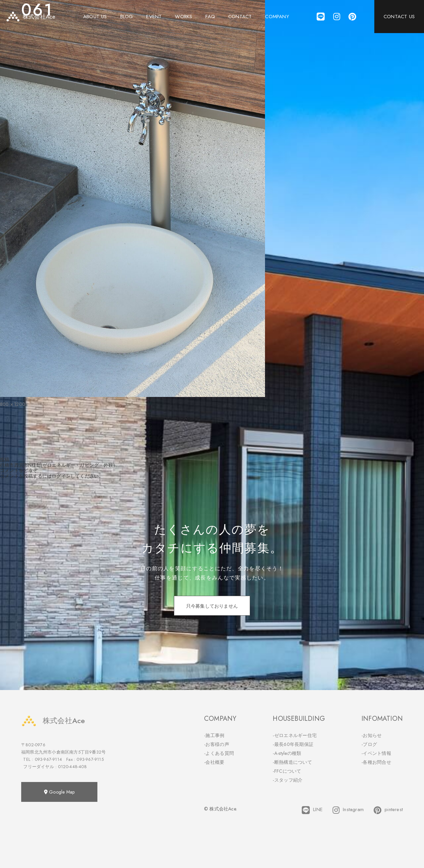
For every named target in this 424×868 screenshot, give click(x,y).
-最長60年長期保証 (293, 744)
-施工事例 (214, 735)
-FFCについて (287, 771)
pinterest (388, 810)
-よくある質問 (219, 753)
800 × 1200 (13, 404)
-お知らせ (372, 735)
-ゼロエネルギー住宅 (295, 735)
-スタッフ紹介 (288, 780)
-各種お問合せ (376, 762)
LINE (312, 810)
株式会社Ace (53, 721)
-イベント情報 (376, 753)
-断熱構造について (292, 762)
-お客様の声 (217, 744)
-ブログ (369, 744)
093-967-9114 (48, 759)
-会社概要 (214, 762)
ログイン (61, 476)
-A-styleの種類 (287, 753)
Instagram (348, 810)
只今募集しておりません (212, 606)
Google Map (59, 792)
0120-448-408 (72, 767)
